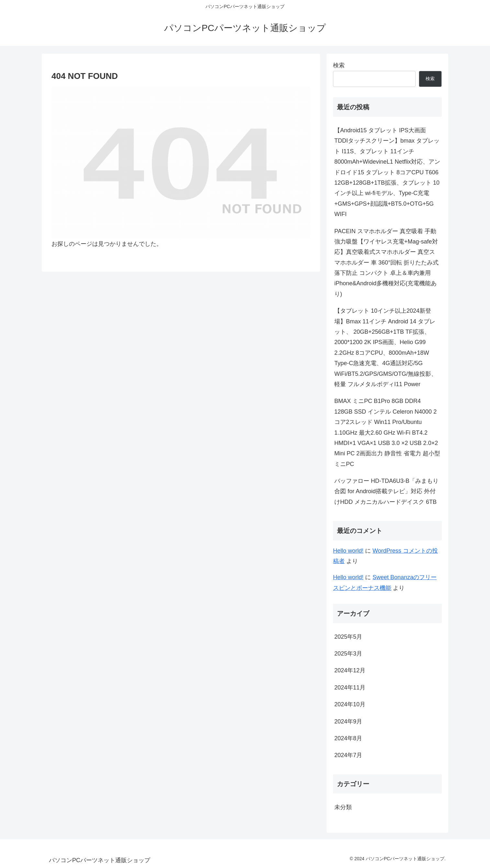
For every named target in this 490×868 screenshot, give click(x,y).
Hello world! (348, 551)
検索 (339, 65)
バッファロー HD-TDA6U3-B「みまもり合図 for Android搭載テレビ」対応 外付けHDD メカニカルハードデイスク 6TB (386, 491)
